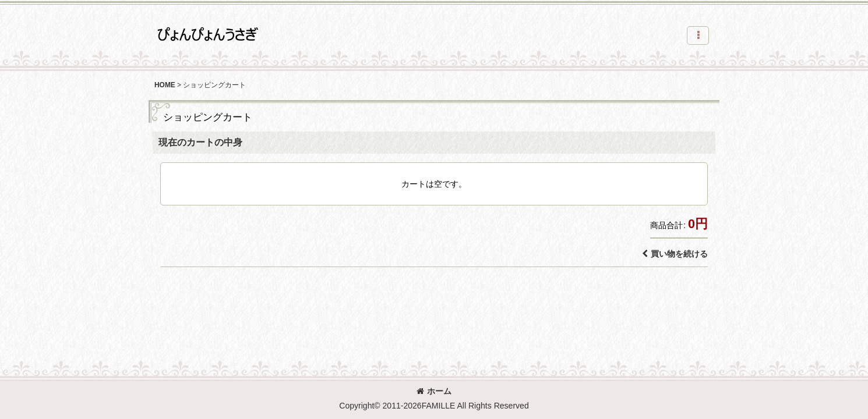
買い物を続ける (675, 254)
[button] (698, 35)
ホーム (434, 391)
